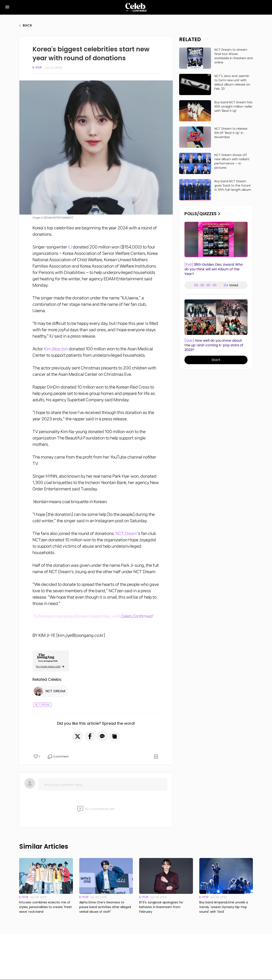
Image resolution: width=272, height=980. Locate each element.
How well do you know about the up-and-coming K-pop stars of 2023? (214, 345)
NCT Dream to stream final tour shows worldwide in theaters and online (234, 56)
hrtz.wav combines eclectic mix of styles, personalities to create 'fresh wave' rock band (45, 907)
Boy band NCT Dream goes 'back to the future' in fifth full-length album (233, 185)
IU (70, 247)
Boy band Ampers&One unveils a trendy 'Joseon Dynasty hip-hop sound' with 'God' (224, 907)
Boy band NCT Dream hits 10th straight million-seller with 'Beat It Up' (233, 107)
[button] (78, 736)
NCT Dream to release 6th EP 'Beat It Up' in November (231, 133)
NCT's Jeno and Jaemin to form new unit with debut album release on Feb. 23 (232, 82)
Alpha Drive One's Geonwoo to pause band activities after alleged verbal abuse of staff (105, 907)
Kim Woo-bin (56, 349)
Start (216, 360)
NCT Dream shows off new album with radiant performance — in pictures (232, 161)
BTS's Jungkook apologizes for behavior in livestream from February (161, 907)
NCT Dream (126, 534)
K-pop (37, 67)
